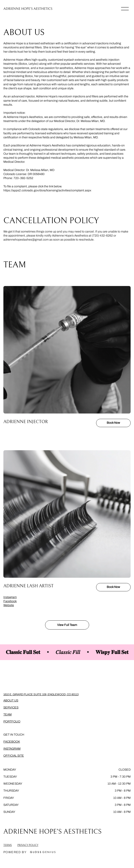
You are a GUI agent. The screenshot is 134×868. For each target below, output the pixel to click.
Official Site (14, 756)
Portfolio (12, 721)
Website (9, 605)
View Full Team (67, 625)
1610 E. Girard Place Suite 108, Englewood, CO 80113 (41, 694)
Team (8, 714)
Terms (8, 847)
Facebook (10, 601)
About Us (11, 700)
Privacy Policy (28, 847)
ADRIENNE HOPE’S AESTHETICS (28, 9)
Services (11, 707)
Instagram (10, 597)
